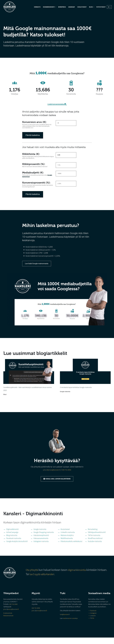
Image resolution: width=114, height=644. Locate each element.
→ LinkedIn (92, 622)
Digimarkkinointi (49, 7)
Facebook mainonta (14, 544)
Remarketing (93, 534)
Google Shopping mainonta (45, 537)
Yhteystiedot (101, 7)
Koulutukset (82, 7)
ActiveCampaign (13, 537)
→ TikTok (91, 625)
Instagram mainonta (42, 548)
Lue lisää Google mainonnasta (39, 265)
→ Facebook (93, 617)
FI (109, 7)
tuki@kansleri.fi (65, 621)
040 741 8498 (68, 473)
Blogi (91, 7)
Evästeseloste (8, 620)
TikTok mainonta (95, 541)
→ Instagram (93, 620)
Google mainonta (41, 534)
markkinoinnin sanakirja (71, 625)
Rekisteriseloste (9, 622)
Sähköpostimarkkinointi (98, 537)
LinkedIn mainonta (68, 537)
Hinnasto (37, 7)
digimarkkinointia (79, 576)
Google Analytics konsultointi (18, 548)
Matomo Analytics (68, 541)
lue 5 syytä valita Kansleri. (43, 581)
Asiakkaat (72, 7)
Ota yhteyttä (32, 576)
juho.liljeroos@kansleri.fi (51, 473)
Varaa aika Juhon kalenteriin (57, 483)
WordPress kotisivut (96, 544)
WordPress (62, 7)
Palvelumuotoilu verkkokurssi (72, 548)
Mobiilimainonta (67, 544)
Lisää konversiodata (57, 104)
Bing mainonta (12, 541)
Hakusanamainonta (42, 544)
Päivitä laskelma (33, 135)
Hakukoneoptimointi (42, 541)
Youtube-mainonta (96, 548)
